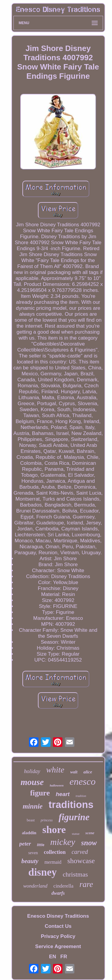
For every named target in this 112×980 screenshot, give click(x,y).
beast (31, 820)
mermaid (53, 862)
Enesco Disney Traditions (58, 916)
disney (43, 872)
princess (47, 820)
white (55, 770)
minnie (33, 806)
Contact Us (58, 926)
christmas (75, 874)
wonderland (35, 886)
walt (74, 772)
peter (25, 844)
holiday (32, 771)
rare (86, 884)
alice (88, 772)
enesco (83, 781)
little (41, 845)
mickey (63, 842)
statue (76, 834)
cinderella (63, 886)
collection (55, 852)
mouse (32, 782)
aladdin (29, 833)
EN (53, 957)
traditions (71, 805)
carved (80, 852)
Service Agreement (58, 946)
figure (40, 793)
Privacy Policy (58, 936)
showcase (81, 861)
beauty (30, 861)
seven (33, 853)
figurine (74, 817)
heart (63, 794)
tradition (81, 796)
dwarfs (58, 893)
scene (90, 833)
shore (54, 830)
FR (64, 957)
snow (89, 843)
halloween (56, 785)
